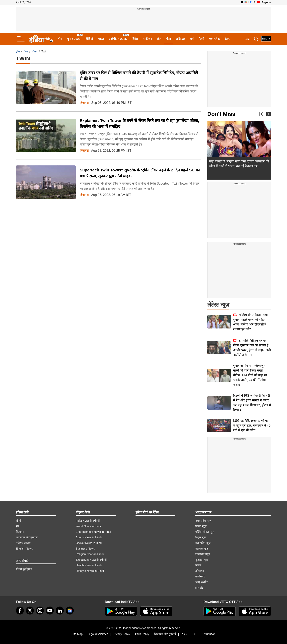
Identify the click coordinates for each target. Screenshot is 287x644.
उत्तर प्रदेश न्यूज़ (203, 521)
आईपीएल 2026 (118, 39)
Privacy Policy (121, 634)
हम (17, 526)
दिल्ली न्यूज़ (201, 526)
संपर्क (19, 521)
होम (60, 39)
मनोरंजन (147, 39)
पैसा (169, 39)
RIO (194, 634)
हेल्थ (228, 39)
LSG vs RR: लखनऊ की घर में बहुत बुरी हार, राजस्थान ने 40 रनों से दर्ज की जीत (252, 425)
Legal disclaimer (98, 634)
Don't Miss (221, 114)
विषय (35, 51)
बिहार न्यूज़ (201, 537)
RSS (184, 634)
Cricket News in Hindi (89, 543)
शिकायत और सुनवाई (27, 537)
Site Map (77, 634)
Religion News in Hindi (90, 554)
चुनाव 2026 (74, 39)
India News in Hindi (88, 521)
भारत (101, 39)
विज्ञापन (20, 532)
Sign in (266, 2)
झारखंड (199, 588)
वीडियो (89, 39)
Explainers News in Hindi (91, 560)
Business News (85, 549)
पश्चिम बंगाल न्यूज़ (205, 532)
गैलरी (201, 39)
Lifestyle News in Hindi (90, 571)
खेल (159, 39)
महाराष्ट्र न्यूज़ (202, 549)
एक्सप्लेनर (215, 39)
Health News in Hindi (89, 565)
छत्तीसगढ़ (200, 576)
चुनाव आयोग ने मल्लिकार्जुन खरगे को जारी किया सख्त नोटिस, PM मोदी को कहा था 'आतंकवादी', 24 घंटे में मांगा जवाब (250, 375)
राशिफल (180, 39)
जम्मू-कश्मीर (201, 582)
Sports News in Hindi (89, 537)
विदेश (135, 39)
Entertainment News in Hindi (93, 532)
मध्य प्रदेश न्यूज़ (203, 543)
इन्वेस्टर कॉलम (23, 543)
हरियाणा (200, 571)
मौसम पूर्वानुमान (24, 569)
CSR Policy (142, 634)
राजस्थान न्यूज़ (202, 554)
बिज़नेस (84, 103)
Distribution (208, 634)
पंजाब (198, 565)
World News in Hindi (88, 526)
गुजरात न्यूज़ (201, 560)
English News (24, 549)
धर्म (192, 39)
